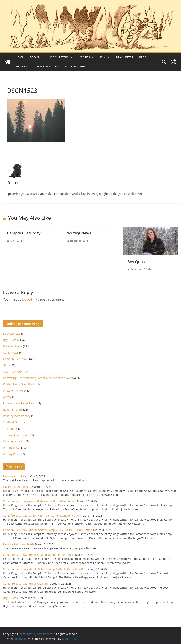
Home (20, 57)
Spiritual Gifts (12, 422)
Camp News (11, 353)
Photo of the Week (15, 391)
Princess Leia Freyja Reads (20, 403)
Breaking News (13, 346)
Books (34, 57)
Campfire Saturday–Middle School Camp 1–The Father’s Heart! (43, 569)
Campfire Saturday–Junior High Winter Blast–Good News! (40, 501)
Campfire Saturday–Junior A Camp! (25, 584)
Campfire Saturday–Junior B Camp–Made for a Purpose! (39, 555)
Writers (21, 66)
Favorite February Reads (19, 544)
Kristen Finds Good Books (19, 384)
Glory (6, 365)
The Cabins (10, 429)
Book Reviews (12, 334)
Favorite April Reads (16, 476)
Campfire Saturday (24, 233)
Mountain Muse (75, 66)
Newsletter (125, 57)
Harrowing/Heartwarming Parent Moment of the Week (38, 378)
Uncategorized (12, 441)
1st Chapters (59, 57)
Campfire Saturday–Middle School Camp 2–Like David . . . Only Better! (48, 530)
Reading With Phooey (17, 416)
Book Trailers (47, 66)
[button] (41, 57)
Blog (143, 57)
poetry (7, 397)
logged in (29, 299)
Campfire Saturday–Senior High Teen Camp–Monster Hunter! (42, 516)
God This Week (13, 372)
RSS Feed (16, 467)
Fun (103, 57)
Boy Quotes (138, 262)
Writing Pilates (12, 454)
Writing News (79, 233)
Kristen (84, 57)
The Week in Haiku (15, 435)
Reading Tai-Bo (13, 410)
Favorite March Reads (17, 487)
